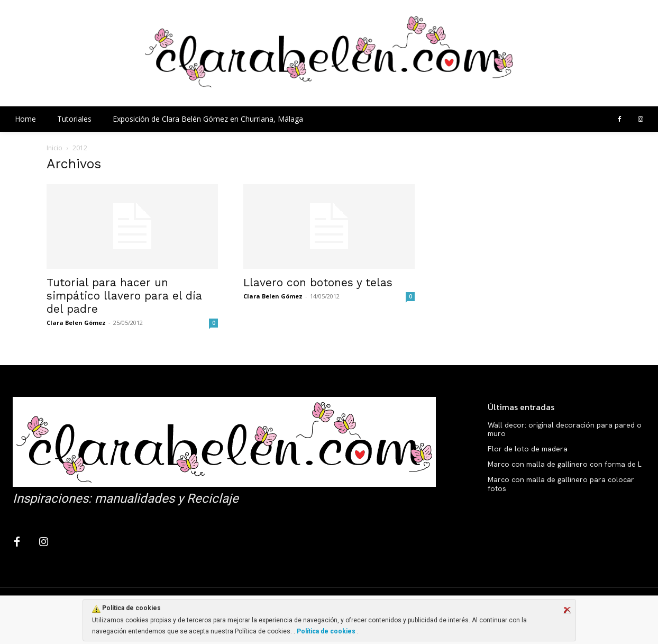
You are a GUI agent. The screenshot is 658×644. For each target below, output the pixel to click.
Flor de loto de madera (528, 449)
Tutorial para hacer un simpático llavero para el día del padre (124, 296)
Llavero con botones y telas (318, 282)
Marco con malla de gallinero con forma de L (565, 464)
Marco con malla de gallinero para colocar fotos (561, 484)
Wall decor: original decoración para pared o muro (565, 429)
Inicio (54, 148)
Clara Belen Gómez (76, 323)
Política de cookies (326, 631)
